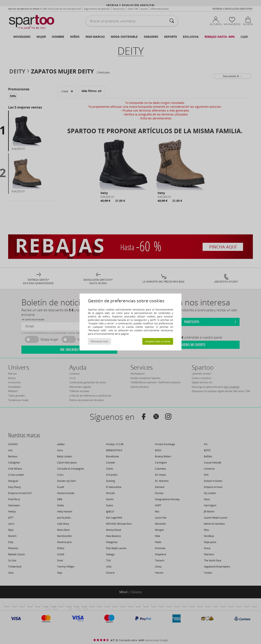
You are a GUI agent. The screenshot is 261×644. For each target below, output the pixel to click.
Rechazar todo (100, 341)
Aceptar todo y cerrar (158, 341)
